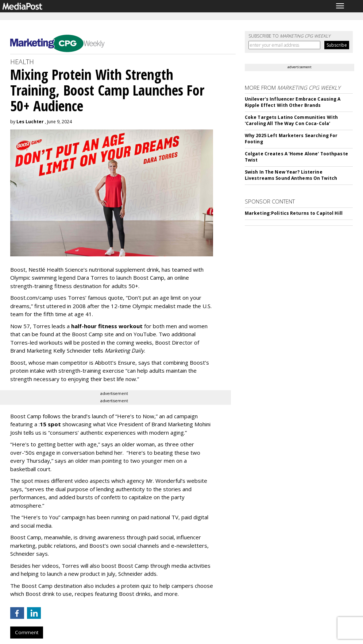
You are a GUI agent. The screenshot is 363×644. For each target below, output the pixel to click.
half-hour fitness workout (107, 326)
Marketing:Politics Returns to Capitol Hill (294, 213)
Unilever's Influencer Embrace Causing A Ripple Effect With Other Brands (293, 102)
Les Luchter (30, 122)
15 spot (50, 424)
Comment (27, 632)
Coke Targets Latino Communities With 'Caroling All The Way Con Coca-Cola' (291, 120)
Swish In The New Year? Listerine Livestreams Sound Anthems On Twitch (291, 175)
